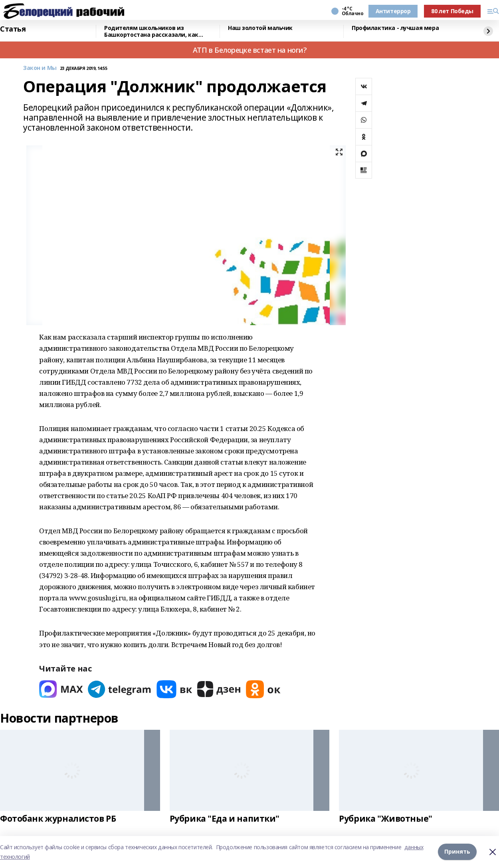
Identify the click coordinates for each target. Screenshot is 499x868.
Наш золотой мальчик (260, 28)
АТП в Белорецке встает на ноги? (250, 50)
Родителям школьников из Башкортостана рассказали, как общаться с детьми (151, 31)
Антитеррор (393, 11)
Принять (457, 852)
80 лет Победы (452, 11)
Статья (13, 29)
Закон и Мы (40, 68)
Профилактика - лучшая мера (395, 28)
